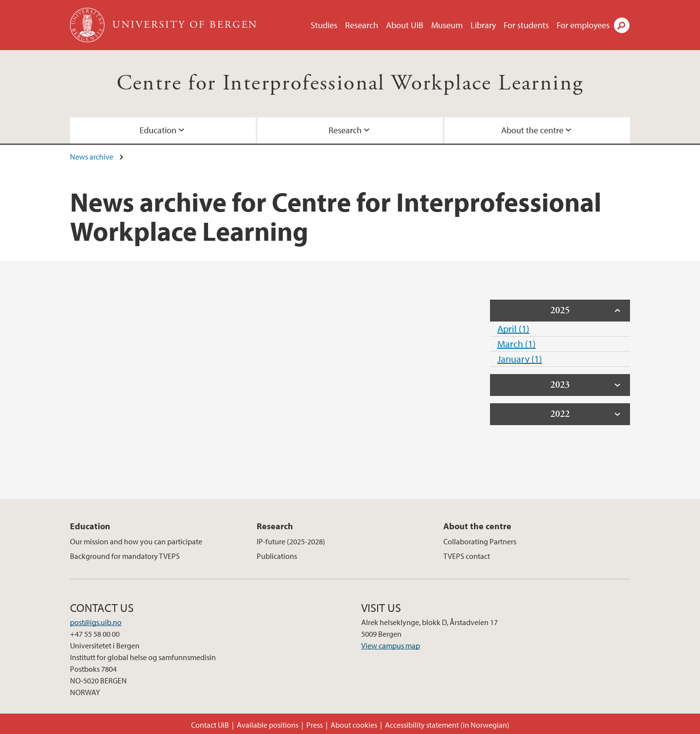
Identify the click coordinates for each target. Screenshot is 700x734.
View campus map (391, 645)
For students (526, 25)
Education (158, 130)
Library (483, 25)
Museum (447, 25)
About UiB (405, 25)
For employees (583, 25)
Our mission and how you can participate (136, 541)
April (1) (513, 329)
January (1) (520, 359)
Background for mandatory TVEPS (125, 556)
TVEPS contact (467, 556)
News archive (92, 157)
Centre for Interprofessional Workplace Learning (350, 83)
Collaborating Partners (480, 541)
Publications (277, 556)
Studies (324, 25)
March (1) (516, 344)
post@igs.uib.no (96, 622)
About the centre (532, 130)
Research (362, 25)
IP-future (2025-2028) (291, 541)
